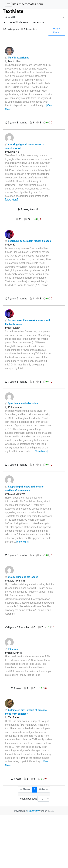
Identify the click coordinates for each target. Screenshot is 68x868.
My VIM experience (17, 58)
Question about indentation (21, 403)
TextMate (13, 11)
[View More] (11, 200)
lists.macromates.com (28, 4)
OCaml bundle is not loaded (22, 577)
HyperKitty (33, 811)
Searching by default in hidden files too (28, 241)
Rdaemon (12, 649)
